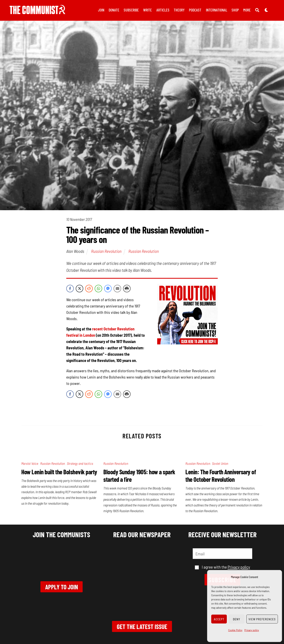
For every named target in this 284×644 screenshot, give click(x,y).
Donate (114, 10)
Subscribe (131, 10)
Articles (163, 10)
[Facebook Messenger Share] (108, 289)
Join (101, 10)
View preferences (262, 619)
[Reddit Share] (89, 289)
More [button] (247, 10)
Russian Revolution (106, 251)
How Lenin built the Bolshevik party (59, 472)
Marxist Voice (30, 463)
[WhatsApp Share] (98, 289)
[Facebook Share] (70, 289)
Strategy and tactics (80, 463)
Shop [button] (235, 10)
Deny (237, 619)
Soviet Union (220, 463)
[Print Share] (127, 289)
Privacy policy (252, 630)
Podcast (195, 10)
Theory (179, 10)
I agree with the (222, 567)
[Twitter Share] (79, 289)
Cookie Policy (235, 630)
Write (148, 10)
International (217, 10)
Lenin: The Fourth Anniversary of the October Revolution (221, 475)
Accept (219, 619)
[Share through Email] (117, 289)
